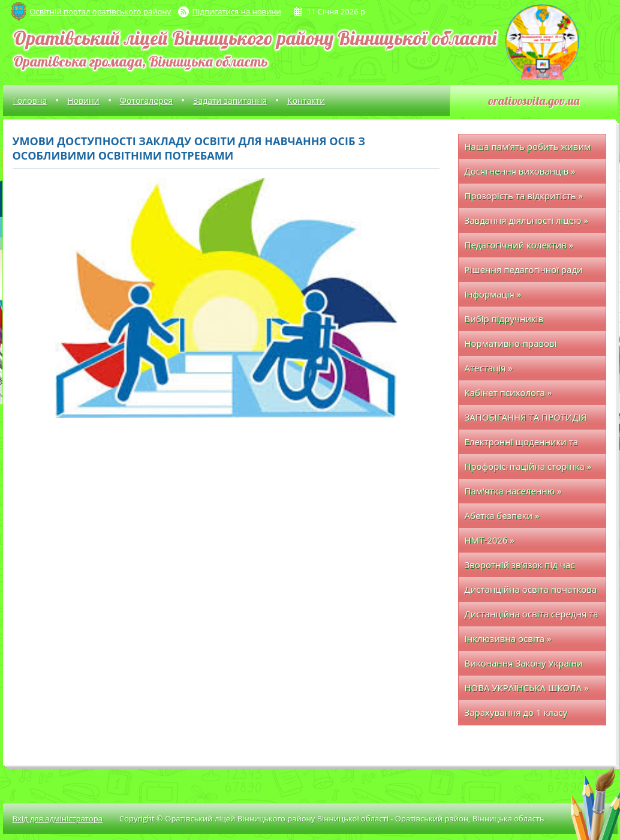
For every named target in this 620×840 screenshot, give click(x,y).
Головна (30, 100)
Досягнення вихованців (520, 171)
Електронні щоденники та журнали (522, 445)
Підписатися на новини (237, 11)
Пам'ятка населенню (513, 491)
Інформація (493, 294)
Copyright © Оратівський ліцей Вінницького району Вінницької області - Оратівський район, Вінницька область (332, 818)
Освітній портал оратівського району (100, 11)
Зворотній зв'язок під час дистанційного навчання (520, 568)
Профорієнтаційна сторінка (528, 466)
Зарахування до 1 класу (516, 712)
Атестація (489, 368)
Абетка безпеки (502, 515)
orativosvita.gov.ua (534, 100)
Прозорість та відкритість (524, 196)
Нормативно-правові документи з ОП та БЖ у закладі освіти (516, 346)
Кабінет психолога (508, 392)
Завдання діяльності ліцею (526, 220)
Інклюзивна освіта (508, 638)
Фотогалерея (146, 100)
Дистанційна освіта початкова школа (531, 592)
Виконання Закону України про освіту (524, 666)
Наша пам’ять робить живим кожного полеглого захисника (531, 150)
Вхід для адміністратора (58, 818)
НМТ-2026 (490, 540)
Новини (83, 100)
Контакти (306, 100)
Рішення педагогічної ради (524, 269)
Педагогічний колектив (519, 245)
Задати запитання (230, 100)
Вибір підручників (504, 319)
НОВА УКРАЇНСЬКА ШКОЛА (527, 688)
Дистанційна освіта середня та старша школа (532, 617)
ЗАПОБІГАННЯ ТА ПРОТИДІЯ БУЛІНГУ (526, 420)
